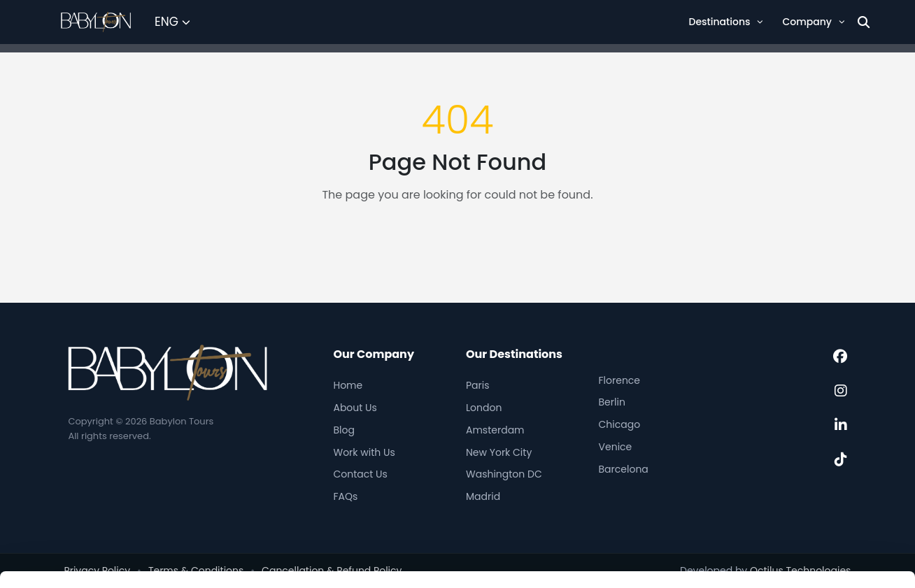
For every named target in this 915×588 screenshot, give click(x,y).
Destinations (726, 22)
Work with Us (364, 452)
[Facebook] (840, 357)
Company (813, 22)
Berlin (612, 402)
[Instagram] (841, 391)
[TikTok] (841, 459)
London (484, 408)
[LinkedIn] (841, 425)
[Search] (864, 22)
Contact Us (360, 474)
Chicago (620, 424)
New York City (499, 452)
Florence (620, 380)
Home (348, 385)
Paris (478, 385)
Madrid (483, 496)
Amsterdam (495, 430)
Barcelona (624, 469)
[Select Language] (172, 22)
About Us (355, 408)
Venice (616, 447)
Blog (343, 430)
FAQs (345, 496)
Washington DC (504, 474)
